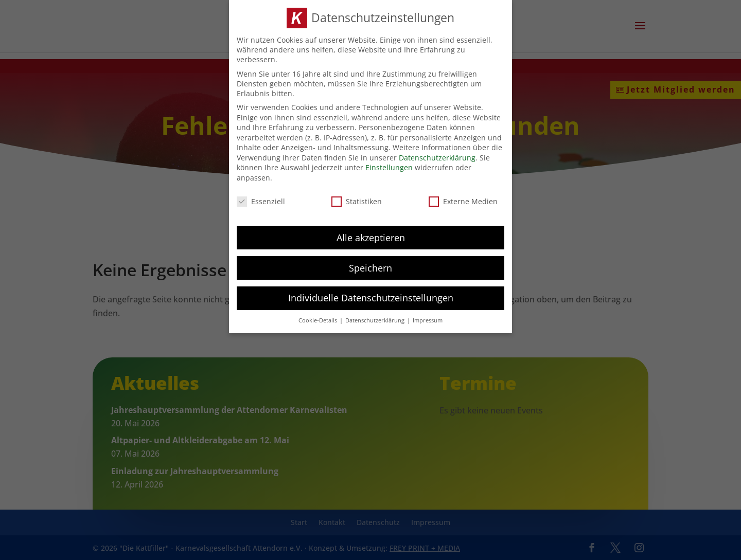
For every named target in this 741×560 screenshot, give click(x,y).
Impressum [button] (428, 320)
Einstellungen (389, 167)
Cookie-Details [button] (319, 320)
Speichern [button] (370, 268)
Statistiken (357, 201)
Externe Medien (463, 201)
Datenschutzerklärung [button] (376, 320)
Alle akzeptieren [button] (371, 238)
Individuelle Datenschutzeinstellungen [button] (371, 298)
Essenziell (261, 201)
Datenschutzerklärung (437, 158)
